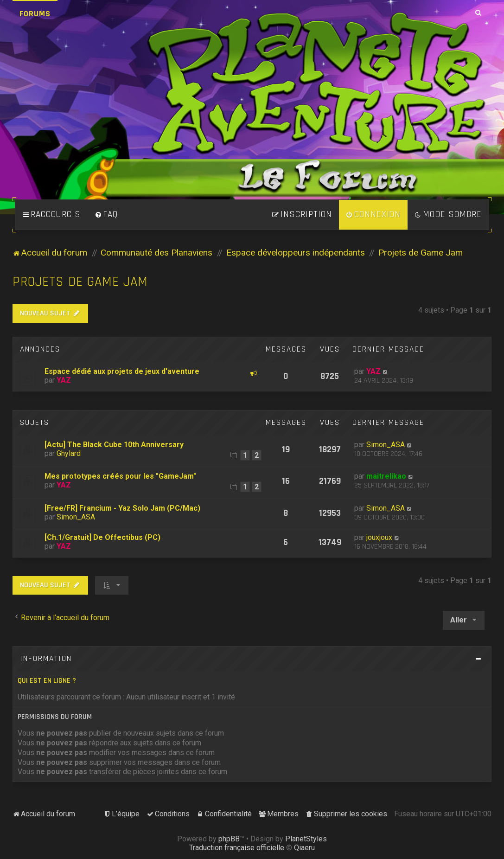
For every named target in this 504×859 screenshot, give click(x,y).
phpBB (229, 839)
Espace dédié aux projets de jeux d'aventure (122, 371)
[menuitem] (106, 215)
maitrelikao (386, 476)
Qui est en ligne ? (47, 681)
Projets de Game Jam (80, 282)
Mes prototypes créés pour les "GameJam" (120, 476)
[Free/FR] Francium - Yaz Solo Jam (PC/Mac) (122, 508)
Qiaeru (304, 848)
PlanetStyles (306, 839)
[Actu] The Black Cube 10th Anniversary (114, 445)
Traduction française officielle (237, 848)
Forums (35, 14)
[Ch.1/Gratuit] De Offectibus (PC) (102, 537)
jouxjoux (379, 537)
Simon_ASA (386, 445)
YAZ (64, 380)
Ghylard (69, 453)
